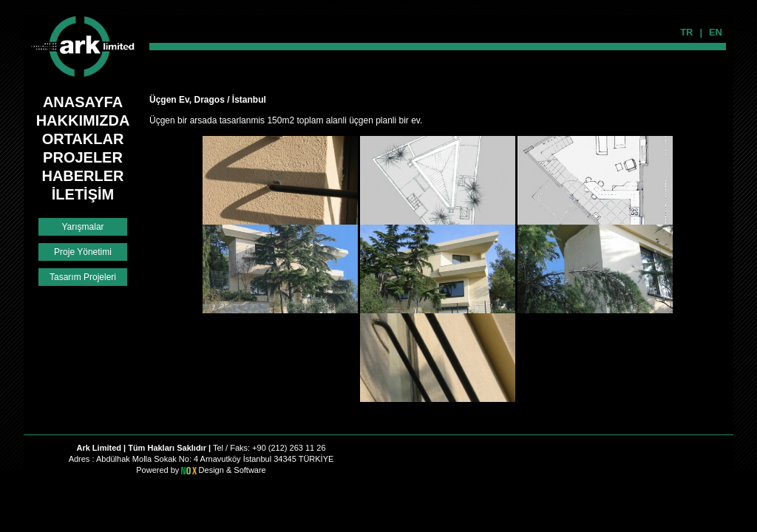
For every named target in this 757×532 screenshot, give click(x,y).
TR (686, 32)
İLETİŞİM (83, 194)
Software (249, 470)
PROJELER (83, 157)
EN (716, 32)
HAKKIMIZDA (83, 120)
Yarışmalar (82, 227)
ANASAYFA (83, 102)
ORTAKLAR (83, 139)
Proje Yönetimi (83, 252)
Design (213, 470)
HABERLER (82, 176)
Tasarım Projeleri (83, 277)
